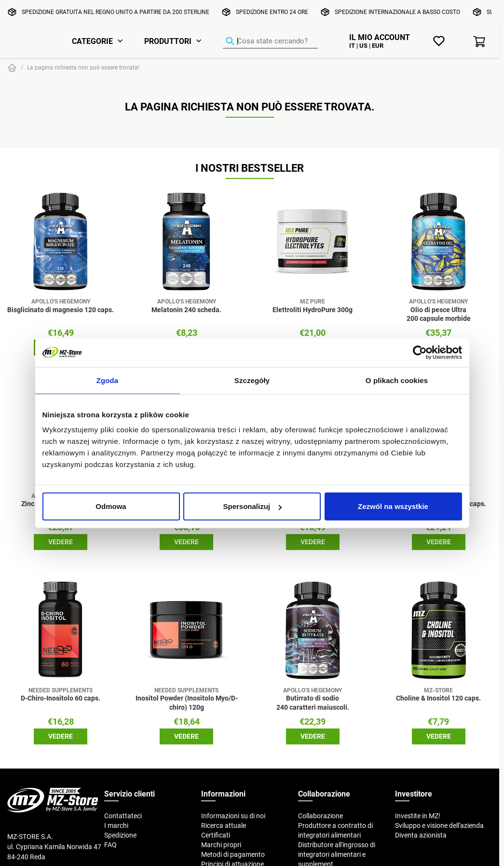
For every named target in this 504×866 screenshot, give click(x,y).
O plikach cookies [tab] (397, 380)
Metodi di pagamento (233, 854)
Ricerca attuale (224, 825)
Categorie (92, 41)
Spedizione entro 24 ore (272, 12)
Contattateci (123, 816)
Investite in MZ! (418, 816)
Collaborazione (320, 816)
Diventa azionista (421, 835)
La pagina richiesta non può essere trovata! (83, 67)
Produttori (168, 41)
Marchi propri (221, 845)
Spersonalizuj (252, 506)
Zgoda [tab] (108, 380)
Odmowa (111, 506)
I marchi (116, 825)
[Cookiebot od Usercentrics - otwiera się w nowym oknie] (420, 352)
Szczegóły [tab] (252, 380)
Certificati (216, 835)
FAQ (110, 845)
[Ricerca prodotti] (270, 41)
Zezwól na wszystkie (393, 506)
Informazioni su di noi (233, 816)
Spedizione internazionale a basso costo (397, 12)
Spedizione (120, 835)
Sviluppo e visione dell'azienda (439, 825)
